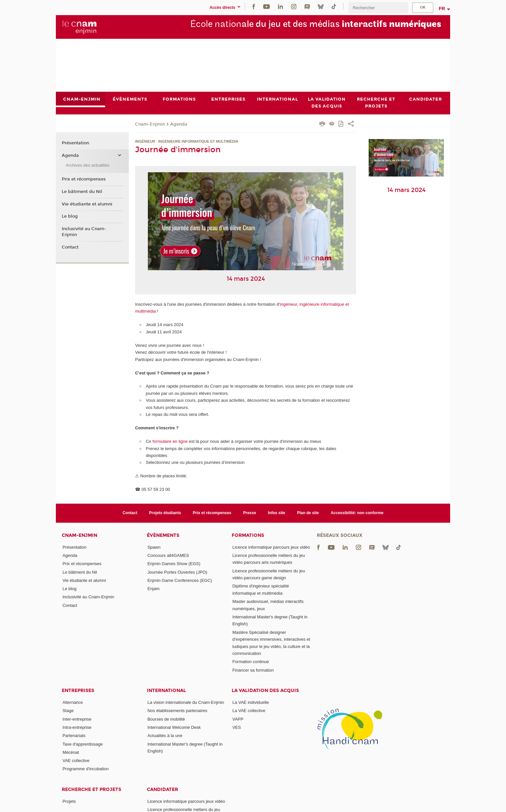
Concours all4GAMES (168, 555)
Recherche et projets (92, 789)
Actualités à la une (165, 736)
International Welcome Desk (174, 727)
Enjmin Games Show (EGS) (174, 564)
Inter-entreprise (77, 719)
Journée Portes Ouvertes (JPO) (177, 572)
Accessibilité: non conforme (357, 513)
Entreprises (78, 691)
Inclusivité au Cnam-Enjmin (84, 232)
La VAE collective (249, 711)
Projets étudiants (165, 513)
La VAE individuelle (251, 702)
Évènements (163, 535)
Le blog (70, 216)
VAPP (238, 719)
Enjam (154, 589)
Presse (250, 513)
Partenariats (74, 736)
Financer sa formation (253, 670)
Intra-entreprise (77, 727)
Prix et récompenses (84, 179)
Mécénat (71, 752)
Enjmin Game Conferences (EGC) (180, 580)
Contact (70, 247)
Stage (68, 711)
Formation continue (251, 662)
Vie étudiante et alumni (87, 204)
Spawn (154, 547)
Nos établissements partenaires (177, 711)
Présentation (75, 143)
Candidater (162, 789)
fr (442, 9)
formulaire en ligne (170, 441)
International (166, 691)
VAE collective (76, 761)
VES (237, 727)
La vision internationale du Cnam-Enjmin (186, 702)
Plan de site (308, 513)
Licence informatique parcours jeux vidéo (271, 547)
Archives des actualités (88, 165)
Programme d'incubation (86, 769)
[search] (378, 8)
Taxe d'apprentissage (82, 744)
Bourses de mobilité (166, 719)
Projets (69, 801)
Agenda (179, 124)
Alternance (73, 702)
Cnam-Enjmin (150, 124)
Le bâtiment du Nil (82, 192)
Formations (248, 535)
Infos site (276, 513)
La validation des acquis (265, 691)
